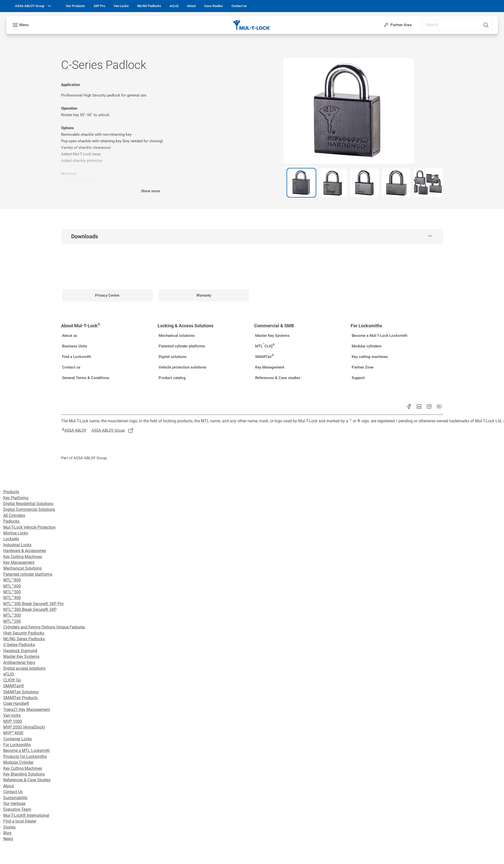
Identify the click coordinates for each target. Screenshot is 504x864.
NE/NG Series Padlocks (24, 639)
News (8, 839)
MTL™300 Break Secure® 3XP (30, 609)
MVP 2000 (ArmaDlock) (24, 727)
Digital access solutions (24, 668)
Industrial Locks (17, 545)
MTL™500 (12, 592)
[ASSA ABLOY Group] (34, 6)
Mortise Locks (16, 533)
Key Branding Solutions (24, 774)
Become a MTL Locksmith (27, 751)
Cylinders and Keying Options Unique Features (44, 627)
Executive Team (17, 809)
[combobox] (457, 25)
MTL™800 (12, 580)
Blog (7, 833)
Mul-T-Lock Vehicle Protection (29, 527)
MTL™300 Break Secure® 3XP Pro (33, 604)
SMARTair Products (20, 698)
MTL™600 (12, 586)
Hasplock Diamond (20, 651)
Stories (9, 827)
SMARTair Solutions (21, 692)
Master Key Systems (21, 656)
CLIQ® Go (12, 680)
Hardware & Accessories (25, 551)
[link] (75, 6)
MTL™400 (12, 598)
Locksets (11, 539)
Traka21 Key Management (27, 710)
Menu (24, 25)
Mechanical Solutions (22, 568)
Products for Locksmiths (25, 757)
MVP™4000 (13, 733)
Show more (151, 191)
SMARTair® (14, 686)
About (9, 786)
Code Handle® (16, 703)
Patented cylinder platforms (28, 574)
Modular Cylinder (18, 762)
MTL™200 (12, 621)
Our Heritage (14, 804)
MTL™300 (12, 615)
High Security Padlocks (24, 633)
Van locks (12, 715)
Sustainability (15, 798)
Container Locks (18, 739)
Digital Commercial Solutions (29, 509)
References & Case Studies (27, 780)
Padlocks (11, 521)
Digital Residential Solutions (28, 504)
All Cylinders (14, 515)
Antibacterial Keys (19, 663)
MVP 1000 (13, 721)
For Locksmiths (17, 745)
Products (11, 492)
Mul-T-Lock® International (26, 815)
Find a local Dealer (20, 821)
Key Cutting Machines (23, 557)
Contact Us (13, 792)
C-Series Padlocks (19, 645)
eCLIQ (9, 674)
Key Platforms (16, 498)
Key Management (19, 562)
